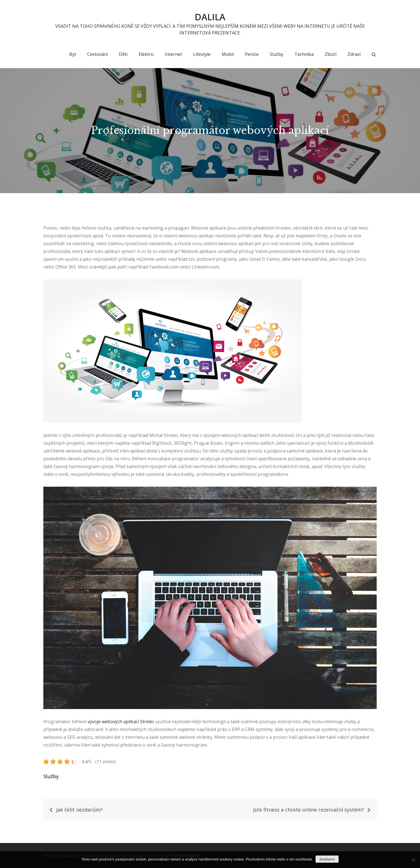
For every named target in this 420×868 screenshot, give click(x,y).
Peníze (252, 54)
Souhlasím (327, 859)
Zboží (331, 54)
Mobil (228, 54)
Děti (123, 54)
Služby (277, 54)
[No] (413, 860)
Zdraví (354, 54)
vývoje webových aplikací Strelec (121, 722)
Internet (173, 54)
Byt (73, 54)
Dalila (210, 17)
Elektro (146, 54)
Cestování (97, 54)
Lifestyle (202, 54)
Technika (304, 54)
